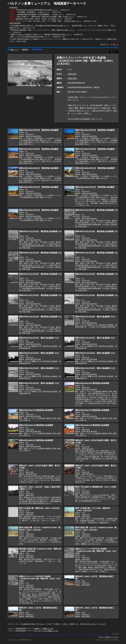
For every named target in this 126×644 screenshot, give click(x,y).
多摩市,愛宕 (72, 78)
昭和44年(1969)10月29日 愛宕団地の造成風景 (39, 130)
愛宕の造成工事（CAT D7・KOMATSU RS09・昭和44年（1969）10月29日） (40, 529)
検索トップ (13, 50)
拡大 (30, 98)
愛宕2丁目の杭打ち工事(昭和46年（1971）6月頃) (96, 487)
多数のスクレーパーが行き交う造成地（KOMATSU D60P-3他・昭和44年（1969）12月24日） (96, 551)
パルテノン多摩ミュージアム (108, 637)
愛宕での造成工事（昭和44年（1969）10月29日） (40, 508)
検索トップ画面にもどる (44, 629)
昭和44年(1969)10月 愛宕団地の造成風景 (92, 383)
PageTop (116, 634)
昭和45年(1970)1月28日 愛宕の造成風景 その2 (95, 317)
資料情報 (25, 50)
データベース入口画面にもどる (47, 631)
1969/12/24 (72, 74)
